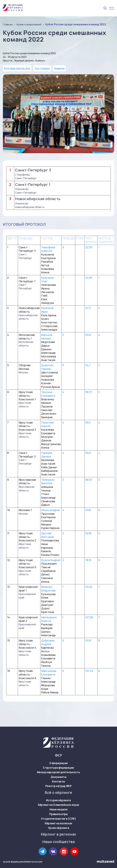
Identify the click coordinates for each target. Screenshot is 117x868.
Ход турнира (42, 68)
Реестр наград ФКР (58, 786)
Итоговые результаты (17, 68)
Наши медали (58, 809)
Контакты (59, 782)
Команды (59, 68)
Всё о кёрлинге (58, 793)
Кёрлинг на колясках (58, 823)
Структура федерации (58, 768)
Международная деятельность (58, 772)
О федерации (59, 763)
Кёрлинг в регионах (58, 834)
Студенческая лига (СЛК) (58, 819)
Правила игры (58, 814)
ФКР (58, 755)
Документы (58, 777)
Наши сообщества (59, 842)
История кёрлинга (58, 800)
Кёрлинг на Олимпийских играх (59, 805)
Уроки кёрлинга (58, 828)
